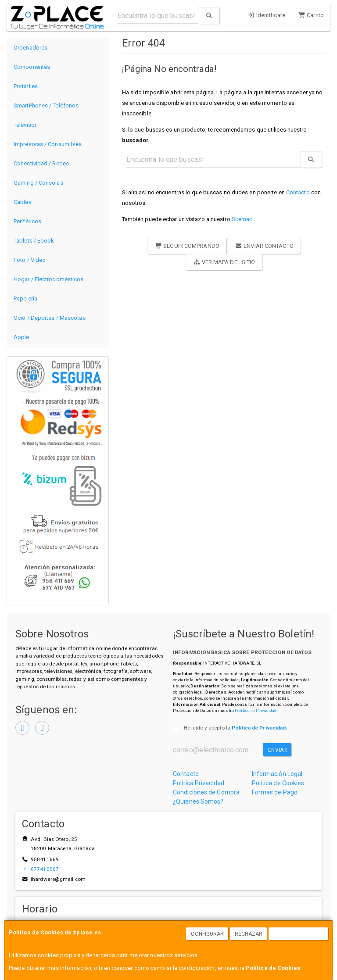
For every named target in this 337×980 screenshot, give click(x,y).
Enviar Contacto (264, 246)
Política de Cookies (273, 968)
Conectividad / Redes (41, 163)
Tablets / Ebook (34, 241)
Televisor (25, 125)
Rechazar (249, 934)
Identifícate (266, 15)
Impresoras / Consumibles (48, 144)
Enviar (278, 750)
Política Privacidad (199, 783)
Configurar (207, 934)
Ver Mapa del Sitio (224, 262)
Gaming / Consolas (38, 183)
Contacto (298, 192)
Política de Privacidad (256, 710)
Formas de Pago (275, 792)
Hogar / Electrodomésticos (49, 279)
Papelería (25, 299)
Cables (23, 202)
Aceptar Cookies (299, 934)
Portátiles (26, 86)
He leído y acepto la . (235, 728)
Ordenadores (30, 48)
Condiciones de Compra (206, 792)
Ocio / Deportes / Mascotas (50, 318)
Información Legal (277, 774)
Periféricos (27, 221)
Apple (22, 337)
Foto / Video (30, 260)
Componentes (32, 67)
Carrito (311, 15)
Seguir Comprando (187, 246)
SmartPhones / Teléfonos (46, 106)
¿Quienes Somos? (198, 801)
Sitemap (242, 219)
